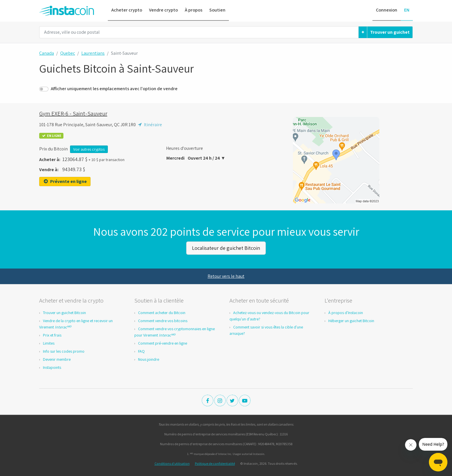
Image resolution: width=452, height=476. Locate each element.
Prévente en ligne (65, 181)
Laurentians (93, 53)
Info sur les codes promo (64, 351)
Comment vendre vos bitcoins (163, 320)
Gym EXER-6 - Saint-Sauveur (73, 114)
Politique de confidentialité (215, 463)
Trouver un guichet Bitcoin (64, 312)
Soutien (217, 10)
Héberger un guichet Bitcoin (351, 320)
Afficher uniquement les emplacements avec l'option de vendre (114, 89)
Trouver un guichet (390, 32)
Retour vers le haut (226, 276)
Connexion (387, 10)
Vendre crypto (163, 10)
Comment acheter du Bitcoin (162, 312)
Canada (47, 53)
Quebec (68, 53)
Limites (49, 343)
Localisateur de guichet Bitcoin (226, 248)
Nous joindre (149, 359)
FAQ (141, 351)
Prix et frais (52, 335)
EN (407, 10)
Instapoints (52, 367)
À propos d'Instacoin (346, 312)
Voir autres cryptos (89, 149)
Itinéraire (149, 125)
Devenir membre (57, 359)
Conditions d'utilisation (172, 463)
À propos (194, 10)
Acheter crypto (127, 10)
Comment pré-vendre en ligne (163, 343)
